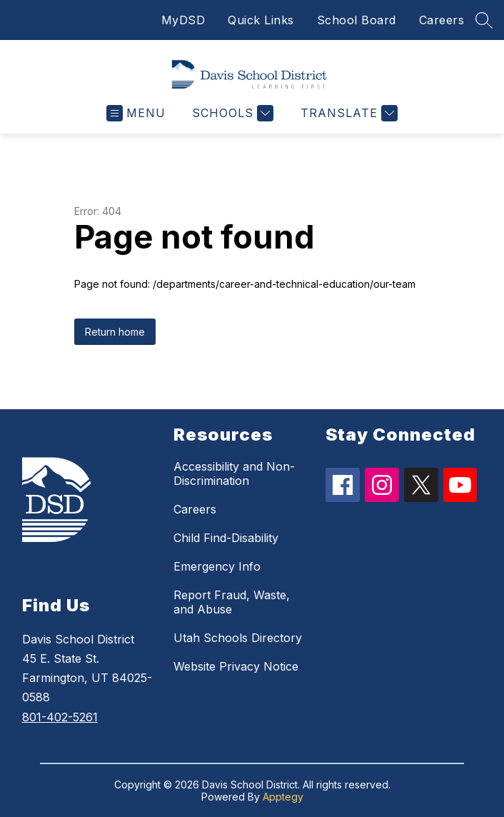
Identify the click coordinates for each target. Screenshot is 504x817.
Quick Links (261, 20)
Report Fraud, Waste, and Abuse (232, 602)
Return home (115, 332)
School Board (357, 20)
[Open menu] (136, 113)
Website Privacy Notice (236, 666)
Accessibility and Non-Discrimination (234, 473)
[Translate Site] (347, 113)
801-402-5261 (60, 717)
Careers (442, 20)
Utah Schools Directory (238, 638)
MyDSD (183, 20)
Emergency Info (217, 566)
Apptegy (283, 797)
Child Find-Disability (226, 538)
